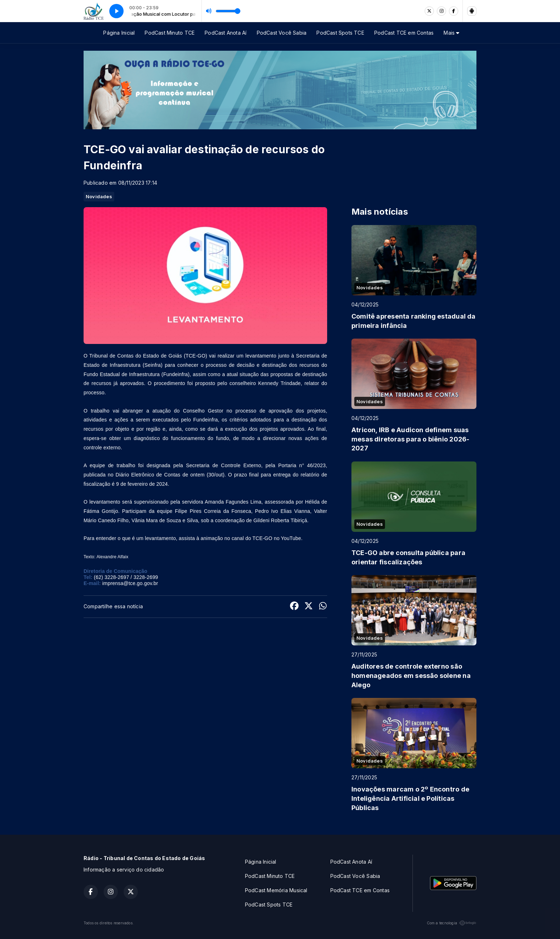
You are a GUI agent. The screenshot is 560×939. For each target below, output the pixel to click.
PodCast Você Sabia (282, 33)
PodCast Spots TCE (340, 33)
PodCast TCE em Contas (404, 33)
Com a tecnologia (452, 923)
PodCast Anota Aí (226, 33)
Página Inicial (119, 33)
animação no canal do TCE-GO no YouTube (251, 538)
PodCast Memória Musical (276, 890)
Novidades (99, 196)
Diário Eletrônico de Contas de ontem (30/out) (170, 475)
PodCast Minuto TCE (170, 33)
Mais (451, 33)
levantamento (261, 356)
